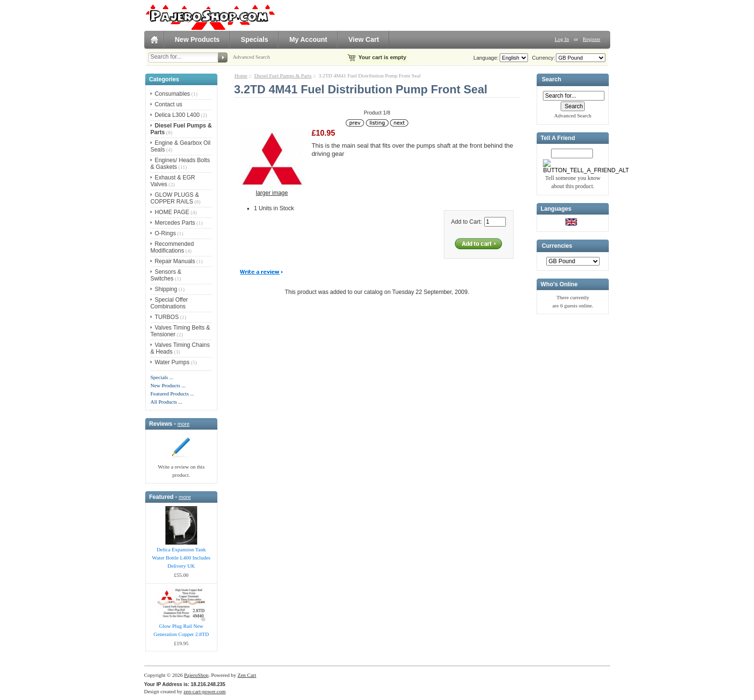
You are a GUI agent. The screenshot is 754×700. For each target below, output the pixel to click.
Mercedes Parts (175, 223)
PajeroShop (196, 675)
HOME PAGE (172, 212)
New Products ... (168, 385)
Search (552, 80)
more (183, 424)
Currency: (542, 58)
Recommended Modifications (172, 247)
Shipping (166, 289)
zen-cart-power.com (205, 691)
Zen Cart (247, 675)
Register (592, 39)
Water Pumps (172, 362)
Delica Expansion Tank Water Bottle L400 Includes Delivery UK (181, 558)
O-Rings (165, 233)
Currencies (557, 246)
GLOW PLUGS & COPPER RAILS (175, 198)
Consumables (172, 94)
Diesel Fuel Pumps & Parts (283, 76)
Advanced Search (251, 57)
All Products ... (166, 402)
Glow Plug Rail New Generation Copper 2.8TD (181, 630)
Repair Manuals (175, 261)
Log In (562, 39)
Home (241, 76)
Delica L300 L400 (177, 115)
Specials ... (162, 377)
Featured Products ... (172, 394)
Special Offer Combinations (169, 303)
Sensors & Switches (166, 275)
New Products (197, 39)
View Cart (364, 39)
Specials (255, 39)
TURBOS (167, 317)
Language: (486, 58)
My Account (308, 39)
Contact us (169, 104)
